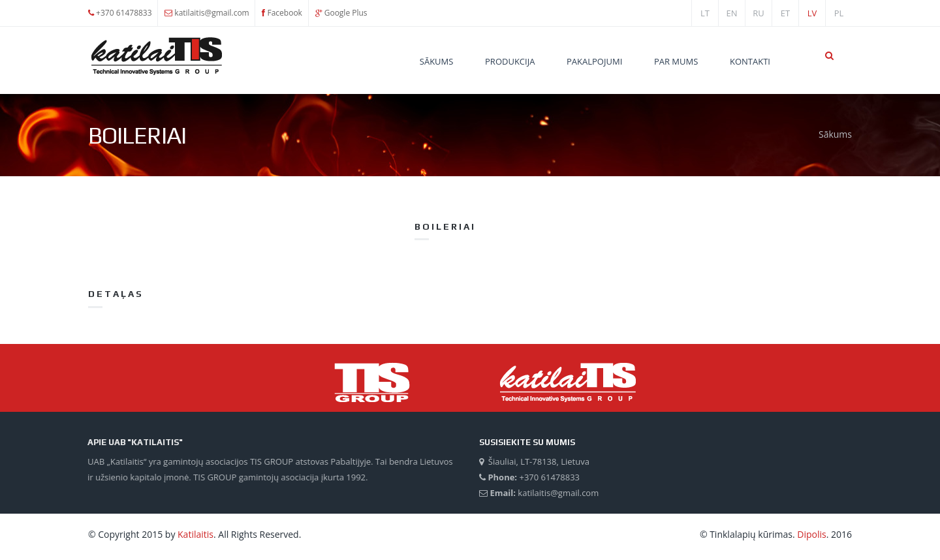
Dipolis (811, 534)
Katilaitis (196, 534)
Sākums (437, 61)
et (785, 13)
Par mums (676, 61)
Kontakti (750, 61)
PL (839, 13)
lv (812, 13)
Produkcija (510, 61)
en (731, 13)
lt (705, 13)
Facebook (284, 13)
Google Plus (346, 13)
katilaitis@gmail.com (211, 13)
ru (759, 13)
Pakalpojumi (594, 61)
